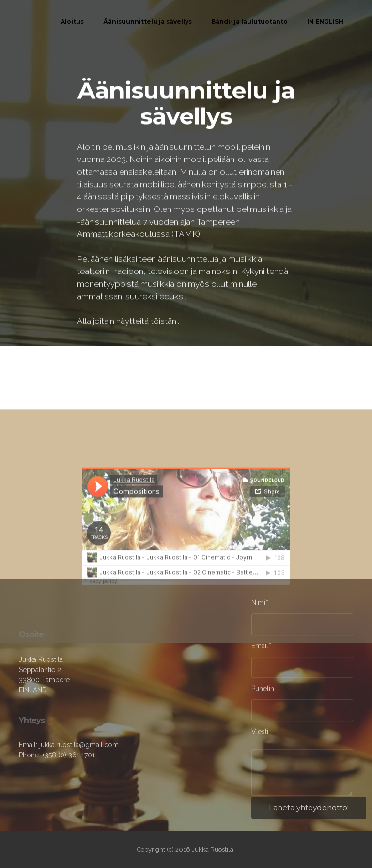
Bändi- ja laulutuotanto (249, 22)
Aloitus (72, 22)
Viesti (260, 734)
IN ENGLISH (325, 22)
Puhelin (263, 691)
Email (260, 647)
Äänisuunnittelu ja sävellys (147, 22)
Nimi (258, 604)
